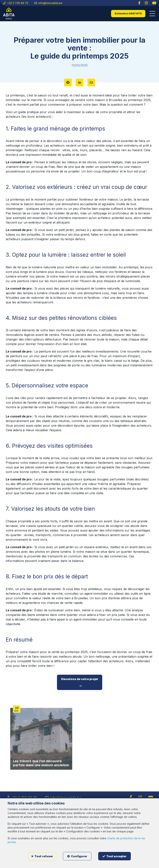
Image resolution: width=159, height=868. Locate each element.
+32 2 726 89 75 (16, 3)
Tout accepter (115, 856)
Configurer (77, 856)
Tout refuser (42, 856)
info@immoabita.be (49, 3)
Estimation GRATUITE (128, 13)
